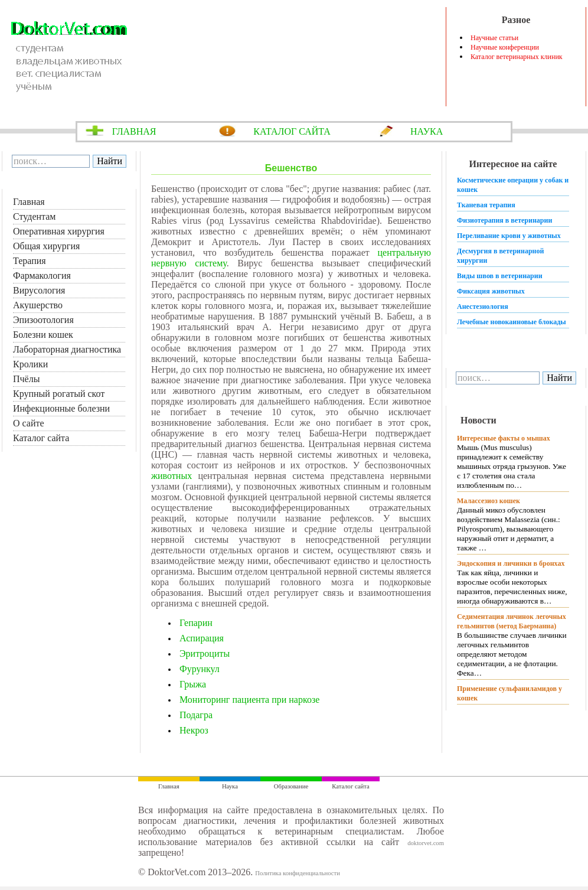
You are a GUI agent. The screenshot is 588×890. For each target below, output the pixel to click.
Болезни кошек (43, 335)
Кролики (30, 364)
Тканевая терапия (486, 205)
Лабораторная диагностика (67, 349)
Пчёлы (26, 379)
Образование (291, 786)
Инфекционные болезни (61, 408)
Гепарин (196, 623)
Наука (230, 786)
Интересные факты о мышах (504, 438)
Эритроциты (205, 653)
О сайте (29, 423)
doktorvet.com (426, 843)
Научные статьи (494, 38)
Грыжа (193, 684)
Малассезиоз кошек (489, 501)
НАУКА (427, 131)
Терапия (30, 261)
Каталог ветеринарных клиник (517, 57)
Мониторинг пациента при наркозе (249, 700)
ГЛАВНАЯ (134, 131)
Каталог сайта (41, 438)
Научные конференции (505, 47)
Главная (29, 202)
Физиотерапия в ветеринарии (504, 220)
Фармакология (42, 276)
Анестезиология (483, 307)
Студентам (34, 216)
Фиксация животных (491, 291)
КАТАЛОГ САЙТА (292, 131)
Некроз (194, 730)
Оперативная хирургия (59, 231)
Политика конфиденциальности (298, 873)
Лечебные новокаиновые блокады (512, 322)
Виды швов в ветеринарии (500, 276)
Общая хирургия (46, 246)
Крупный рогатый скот (59, 394)
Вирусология (39, 290)
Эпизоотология (43, 320)
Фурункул (200, 669)
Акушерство (38, 305)
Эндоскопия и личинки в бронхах (511, 563)
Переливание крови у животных (509, 236)
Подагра (196, 715)
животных (171, 476)
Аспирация (202, 638)
